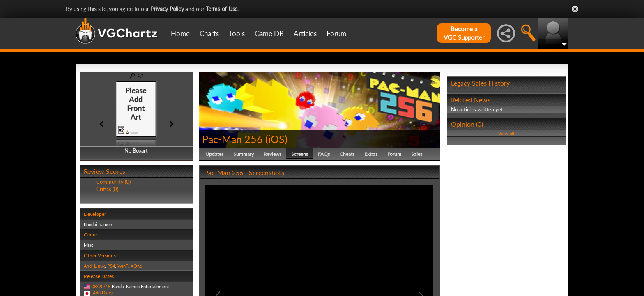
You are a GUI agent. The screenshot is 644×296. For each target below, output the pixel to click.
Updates (214, 154)
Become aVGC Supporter (464, 33)
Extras (371, 154)
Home (180, 34)
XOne (136, 266)
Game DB (269, 34)
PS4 (111, 266)
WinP (123, 266)
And (88, 266)
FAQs (324, 154)
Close (575, 9)
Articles (305, 34)
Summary (244, 154)
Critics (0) (107, 189)
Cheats (347, 154)
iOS (276, 139)
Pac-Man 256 (232, 139)
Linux (99, 266)
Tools (237, 34)
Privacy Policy (167, 9)
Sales (417, 154)
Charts (209, 34)
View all (506, 133)
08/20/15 (101, 286)
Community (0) (113, 182)
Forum (336, 34)
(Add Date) (102, 293)
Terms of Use (222, 9)
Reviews (273, 154)
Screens (300, 154)
